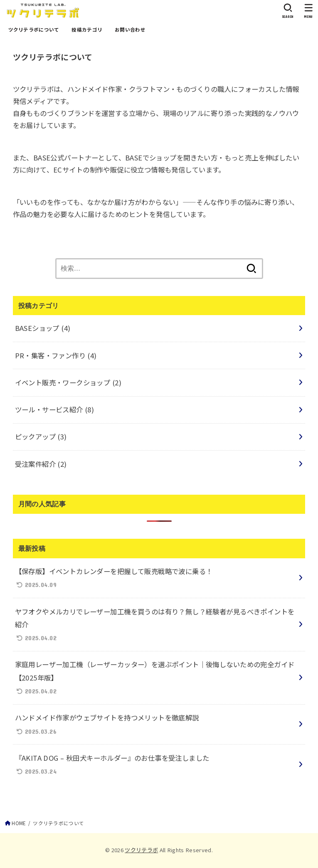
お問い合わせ (130, 30)
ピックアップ (41, 436)
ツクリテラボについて (34, 30)
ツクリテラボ (141, 850)
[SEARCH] (288, 11)
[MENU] (309, 11)
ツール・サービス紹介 (55, 409)
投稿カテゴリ (87, 30)
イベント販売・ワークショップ (68, 382)
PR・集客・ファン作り (56, 355)
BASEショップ (43, 328)
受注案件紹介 (41, 464)
